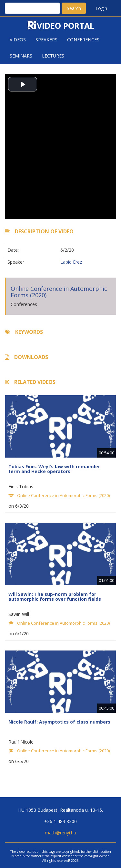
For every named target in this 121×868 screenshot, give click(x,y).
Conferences (83, 40)
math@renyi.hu (60, 833)
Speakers (46, 40)
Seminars (21, 56)
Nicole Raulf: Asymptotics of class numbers (59, 722)
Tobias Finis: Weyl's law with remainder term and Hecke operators (54, 469)
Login (101, 8)
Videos (18, 40)
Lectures (53, 56)
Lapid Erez (71, 262)
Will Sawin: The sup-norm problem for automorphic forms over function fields (55, 597)
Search (74, 8)
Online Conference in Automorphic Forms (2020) (59, 292)
